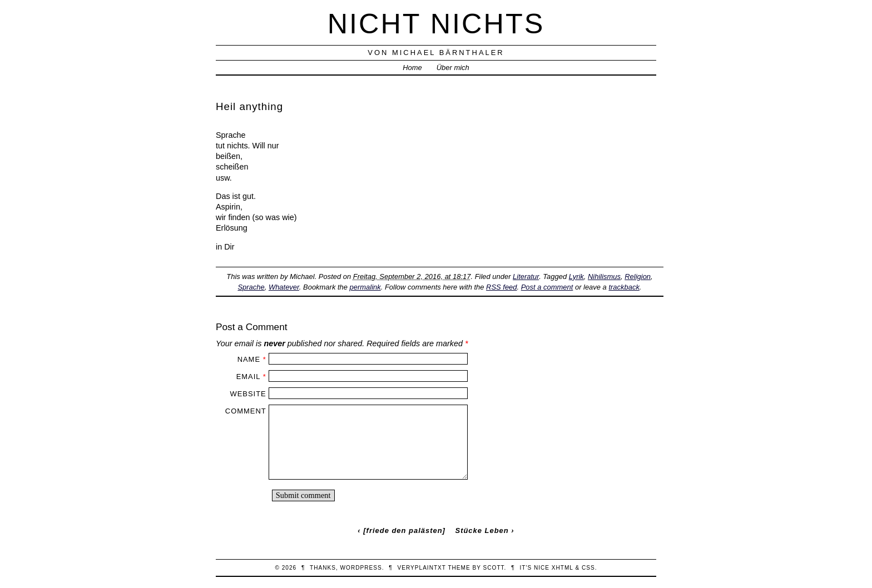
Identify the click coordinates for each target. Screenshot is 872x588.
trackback (624, 287)
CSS (588, 568)
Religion (638, 276)
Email (248, 377)
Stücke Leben (482, 530)
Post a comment (547, 287)
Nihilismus (604, 276)
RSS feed (501, 287)
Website (248, 394)
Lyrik (576, 276)
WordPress (361, 568)
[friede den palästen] (404, 530)
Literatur (526, 276)
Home (412, 68)
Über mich (453, 68)
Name (249, 359)
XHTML (563, 568)
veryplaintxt (422, 568)
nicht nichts (436, 24)
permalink (365, 287)
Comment (246, 411)
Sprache (251, 287)
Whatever (284, 287)
